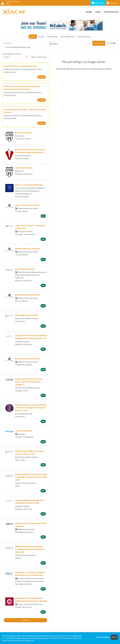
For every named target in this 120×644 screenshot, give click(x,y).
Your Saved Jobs (84, 37)
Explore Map (52, 37)
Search (33, 37)
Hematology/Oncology (25, 269)
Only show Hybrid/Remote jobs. (18, 47)
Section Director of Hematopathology (20, 66)
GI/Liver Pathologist (24, 431)
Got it (114, 637)
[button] (111, 43)
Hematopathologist (24, 168)
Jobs (98, 12)
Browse (41, 37)
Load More (25, 620)
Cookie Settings (103, 637)
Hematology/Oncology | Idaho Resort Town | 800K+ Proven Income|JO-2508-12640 (31, 477)
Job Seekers (98, 3)
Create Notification (39, 57)
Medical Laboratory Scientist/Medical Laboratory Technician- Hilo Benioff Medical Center (31, 408)
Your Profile (111, 12)
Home (89, 12)
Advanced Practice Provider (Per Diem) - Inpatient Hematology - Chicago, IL (29, 382)
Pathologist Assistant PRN (26, 315)
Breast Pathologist (23, 133)
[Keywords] (25, 43)
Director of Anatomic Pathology (29, 185)
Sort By (6, 57)
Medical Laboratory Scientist (27, 205)
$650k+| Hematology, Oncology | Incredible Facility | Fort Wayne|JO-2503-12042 (30, 549)
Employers (112, 3)
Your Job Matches (68, 37)
